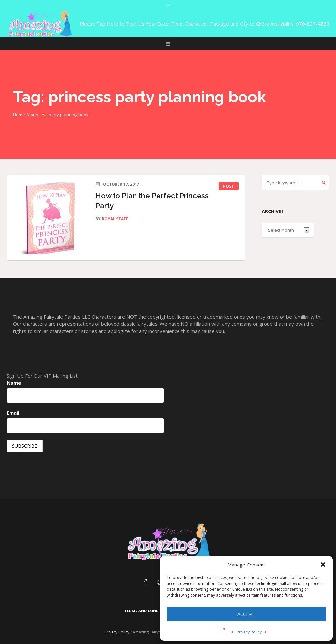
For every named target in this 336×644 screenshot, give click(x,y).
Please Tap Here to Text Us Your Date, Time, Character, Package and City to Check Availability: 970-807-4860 (205, 24)
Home (19, 115)
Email (13, 413)
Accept (246, 614)
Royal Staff (115, 219)
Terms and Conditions (148, 611)
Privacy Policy (249, 632)
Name (14, 383)
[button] (323, 565)
